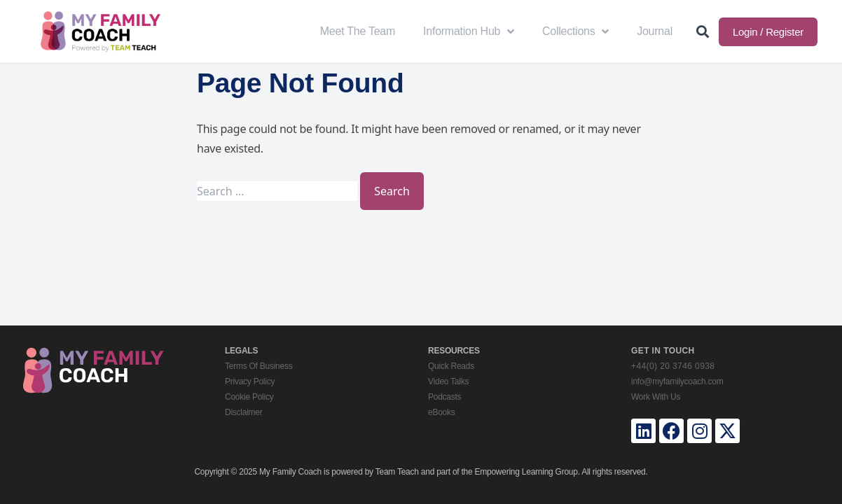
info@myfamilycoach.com (677, 381)
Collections (575, 31)
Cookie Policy (249, 397)
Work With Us (656, 397)
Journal (655, 31)
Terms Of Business (258, 366)
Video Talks (448, 381)
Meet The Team (358, 31)
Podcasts (444, 397)
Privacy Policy (250, 381)
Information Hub (469, 31)
